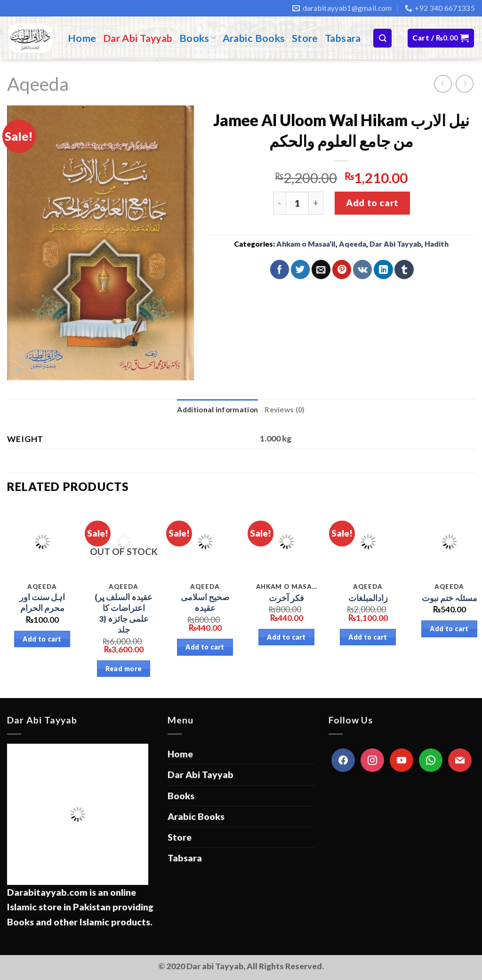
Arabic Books (254, 38)
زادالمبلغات (368, 598)
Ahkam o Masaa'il (306, 244)
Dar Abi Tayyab (138, 38)
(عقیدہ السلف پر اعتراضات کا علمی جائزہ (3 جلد (124, 613)
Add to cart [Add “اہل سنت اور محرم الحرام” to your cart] (42, 639)
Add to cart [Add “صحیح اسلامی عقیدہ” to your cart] (205, 647)
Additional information (217, 410)
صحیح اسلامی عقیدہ (205, 602)
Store (305, 38)
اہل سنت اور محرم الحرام (42, 602)
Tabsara (343, 38)
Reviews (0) (285, 410)
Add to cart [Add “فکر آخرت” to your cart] (286, 637)
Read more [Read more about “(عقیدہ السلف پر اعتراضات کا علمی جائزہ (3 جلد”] (124, 669)
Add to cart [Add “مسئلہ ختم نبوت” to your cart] (449, 629)
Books (198, 38)
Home (82, 38)
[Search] (382, 38)
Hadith (437, 244)
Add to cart (372, 203)
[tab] (217, 410)
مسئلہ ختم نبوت (450, 598)
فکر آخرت (286, 598)
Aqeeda (38, 84)
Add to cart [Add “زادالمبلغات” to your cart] (368, 637)
